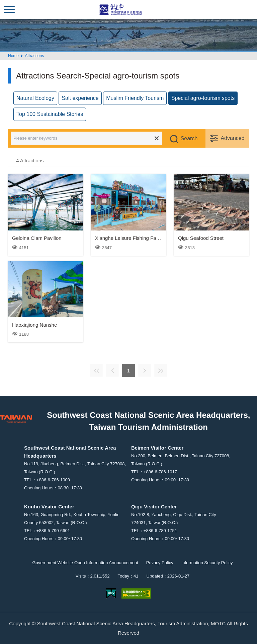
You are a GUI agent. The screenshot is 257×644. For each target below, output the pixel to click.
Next (145, 370)
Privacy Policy (160, 563)
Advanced (232, 138)
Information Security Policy (207, 563)
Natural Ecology (35, 98)
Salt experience (80, 98)
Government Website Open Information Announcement (85, 563)
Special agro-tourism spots (203, 98)
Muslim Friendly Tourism (135, 98)
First (96, 370)
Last (161, 370)
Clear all (157, 138)
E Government (111, 593)
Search (189, 138)
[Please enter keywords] (91, 138)
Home (13, 56)
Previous (112, 370)
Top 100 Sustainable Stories (50, 114)
